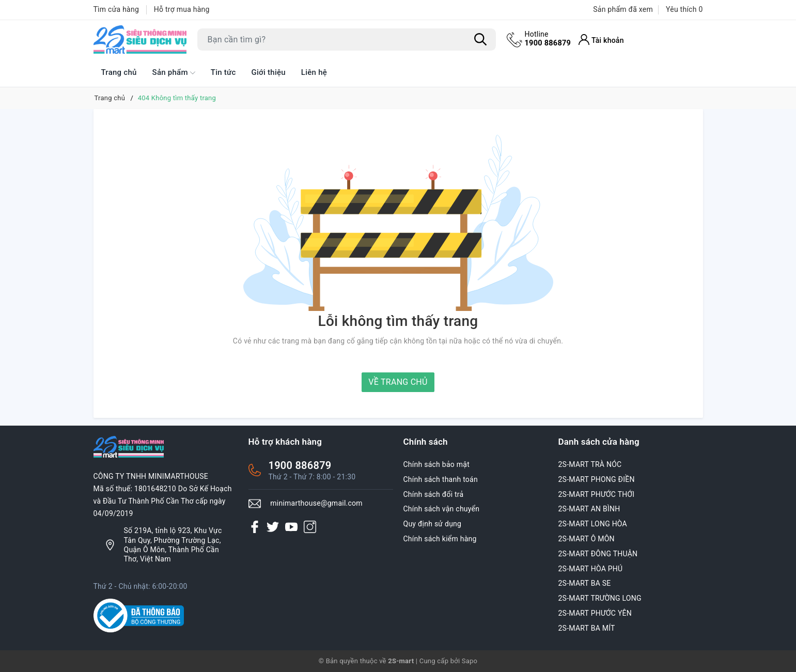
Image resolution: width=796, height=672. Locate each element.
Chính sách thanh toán (441, 479)
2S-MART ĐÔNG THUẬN (598, 554)
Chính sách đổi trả (434, 494)
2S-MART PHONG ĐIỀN (597, 479)
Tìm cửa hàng (116, 9)
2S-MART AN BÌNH (589, 509)
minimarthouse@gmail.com (316, 503)
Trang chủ (119, 72)
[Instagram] (310, 526)
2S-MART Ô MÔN (587, 539)
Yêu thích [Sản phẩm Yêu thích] (684, 9)
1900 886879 (549, 39)
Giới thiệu (269, 72)
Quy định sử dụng (433, 524)
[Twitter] (273, 526)
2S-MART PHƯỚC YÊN (595, 613)
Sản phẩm (174, 73)
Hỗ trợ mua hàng (182, 9)
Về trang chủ (398, 382)
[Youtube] (291, 526)
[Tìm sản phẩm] (347, 40)
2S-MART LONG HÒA (593, 524)
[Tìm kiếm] (481, 40)
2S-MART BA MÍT (587, 628)
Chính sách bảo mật (436, 464)
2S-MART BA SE (585, 583)
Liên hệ (314, 72)
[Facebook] (255, 526)
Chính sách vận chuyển (442, 509)
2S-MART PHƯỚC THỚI (597, 494)
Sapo (470, 661)
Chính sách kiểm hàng (440, 539)
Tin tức (223, 72)
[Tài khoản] (603, 40)
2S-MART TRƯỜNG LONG (600, 598)
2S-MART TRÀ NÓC (590, 464)
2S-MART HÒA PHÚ (591, 569)
